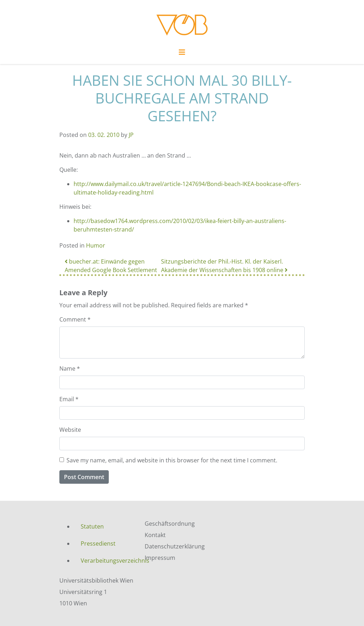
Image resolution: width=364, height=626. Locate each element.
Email (69, 399)
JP (131, 135)
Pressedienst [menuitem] (98, 543)
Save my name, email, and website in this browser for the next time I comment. (172, 460)
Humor (96, 245)
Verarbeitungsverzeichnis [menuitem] (107, 561)
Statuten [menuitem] (92, 526)
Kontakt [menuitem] (155, 535)
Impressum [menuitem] (160, 558)
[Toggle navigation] (182, 54)
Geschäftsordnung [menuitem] (170, 524)
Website (70, 430)
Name (70, 368)
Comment (75, 319)
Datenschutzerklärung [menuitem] (175, 546)
